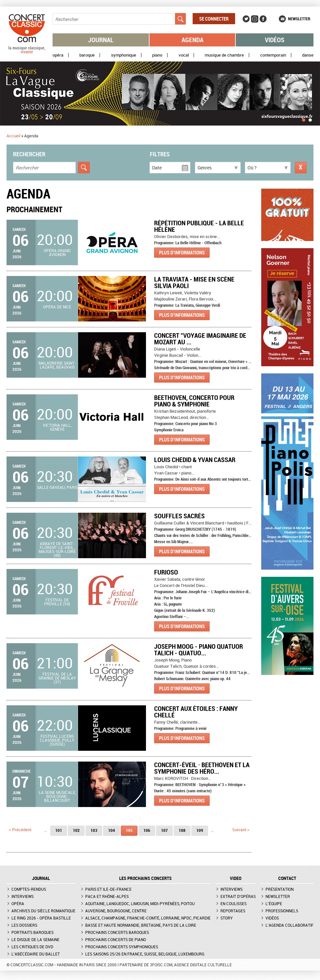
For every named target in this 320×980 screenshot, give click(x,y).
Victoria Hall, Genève (57, 427)
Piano (157, 55)
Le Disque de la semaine (35, 939)
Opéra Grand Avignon (57, 252)
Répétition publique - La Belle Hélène (199, 226)
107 (164, 830)
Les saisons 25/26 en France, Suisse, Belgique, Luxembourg (145, 954)
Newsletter (299, 19)
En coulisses (233, 903)
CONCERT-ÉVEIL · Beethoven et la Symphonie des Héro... (202, 768)
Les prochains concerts (145, 878)
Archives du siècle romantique (43, 911)
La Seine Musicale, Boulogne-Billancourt (57, 796)
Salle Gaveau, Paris (57, 487)
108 (182, 830)
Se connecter (214, 19)
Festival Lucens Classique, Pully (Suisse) (57, 740)
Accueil (13, 136)
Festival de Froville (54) (57, 602)
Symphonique (124, 55)
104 (112, 830)
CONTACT (287, 878)
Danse (308, 55)
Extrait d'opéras (238, 896)
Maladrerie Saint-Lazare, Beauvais (57, 365)
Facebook (263, 19)
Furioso (166, 572)
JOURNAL (41, 878)
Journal (101, 40)
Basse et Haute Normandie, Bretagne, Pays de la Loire (141, 925)
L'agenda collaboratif (289, 925)
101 (59, 830)
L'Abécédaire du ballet (36, 954)
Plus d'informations (182, 252)
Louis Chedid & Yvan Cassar (195, 460)
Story (227, 918)
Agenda (192, 40)
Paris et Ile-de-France (108, 889)
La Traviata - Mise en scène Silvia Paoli (194, 282)
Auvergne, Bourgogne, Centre (116, 911)
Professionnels (282, 911)
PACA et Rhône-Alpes (107, 896)
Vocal (184, 55)
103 (94, 830)
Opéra (58, 55)
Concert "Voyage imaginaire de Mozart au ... (200, 339)
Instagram (255, 19)
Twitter (246, 19)
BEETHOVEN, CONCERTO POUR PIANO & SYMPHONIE (194, 401)
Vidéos (275, 40)
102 (76, 830)
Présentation (280, 889)
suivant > (241, 830)
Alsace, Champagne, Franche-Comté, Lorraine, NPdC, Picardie (148, 918)
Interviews (23, 896)
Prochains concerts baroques (117, 932)
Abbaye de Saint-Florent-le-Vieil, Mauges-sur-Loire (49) (57, 549)
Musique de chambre (224, 55)
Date (157, 168)
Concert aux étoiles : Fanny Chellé (196, 712)
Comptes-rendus (29, 889)
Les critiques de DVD (32, 947)
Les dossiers (24, 925)
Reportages (233, 911)
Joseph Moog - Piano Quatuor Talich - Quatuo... (199, 650)
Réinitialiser (301, 168)
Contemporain (273, 55)
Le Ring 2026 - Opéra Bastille (41, 918)
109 (200, 830)
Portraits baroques (32, 932)
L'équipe (274, 903)
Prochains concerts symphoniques (122, 947)
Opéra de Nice (57, 307)
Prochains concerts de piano (116, 939)
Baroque (87, 55)
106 (147, 830)
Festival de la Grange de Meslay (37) (57, 678)
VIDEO (236, 878)
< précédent (20, 830)
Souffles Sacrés (179, 516)
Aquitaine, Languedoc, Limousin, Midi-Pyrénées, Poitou (140, 903)
